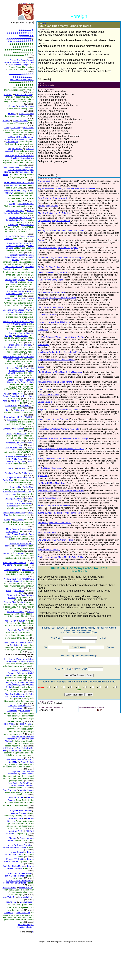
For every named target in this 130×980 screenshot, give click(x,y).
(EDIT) (43, 24)
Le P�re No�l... (24, 960)
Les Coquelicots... (24, 962)
